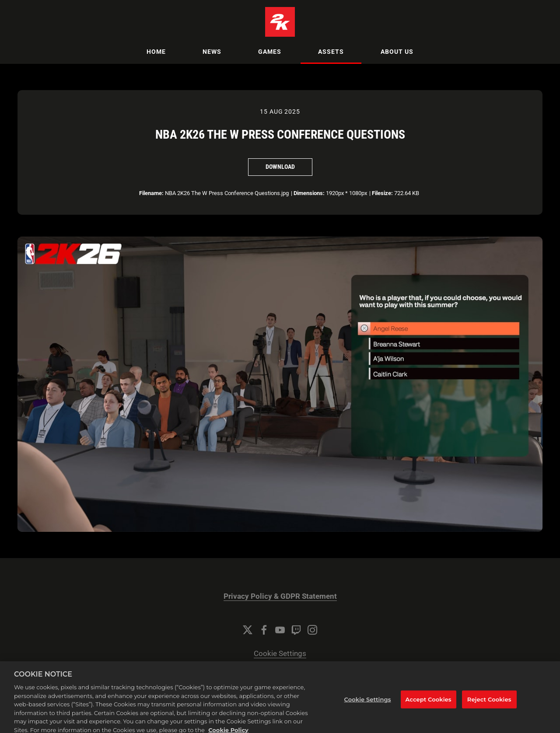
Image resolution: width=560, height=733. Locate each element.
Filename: (151, 193)
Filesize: (382, 193)
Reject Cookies (489, 703)
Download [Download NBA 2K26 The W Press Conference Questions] (280, 167)
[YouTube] (280, 630)
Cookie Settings (280, 654)
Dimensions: (309, 193)
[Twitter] (248, 630)
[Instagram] (312, 630)
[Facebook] (264, 630)
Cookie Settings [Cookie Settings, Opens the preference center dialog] (368, 703)
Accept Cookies (429, 703)
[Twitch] (296, 630)
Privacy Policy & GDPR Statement (280, 596)
